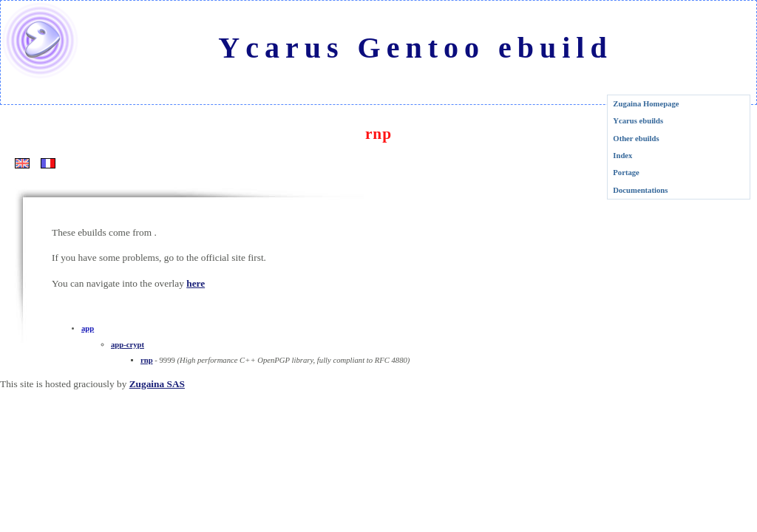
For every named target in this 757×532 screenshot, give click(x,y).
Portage (626, 173)
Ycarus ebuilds (638, 121)
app (88, 328)
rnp (147, 360)
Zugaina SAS (157, 384)
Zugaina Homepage (646, 104)
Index (622, 156)
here (196, 283)
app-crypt (128, 345)
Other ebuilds (636, 139)
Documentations (640, 190)
